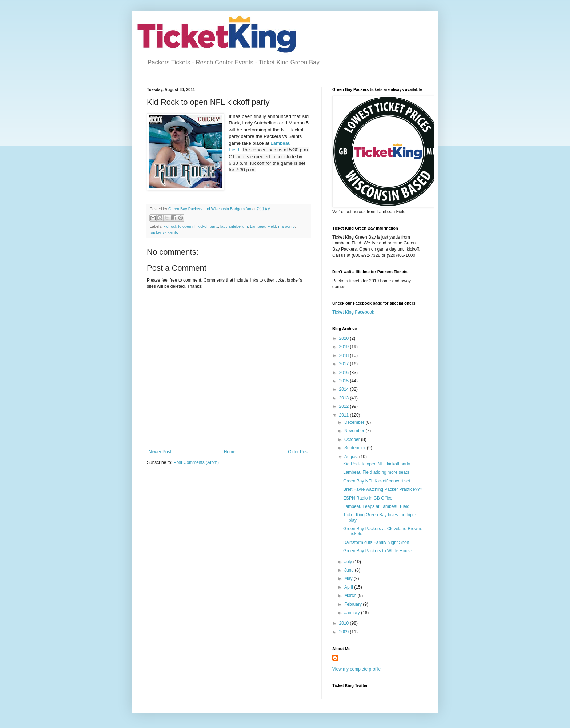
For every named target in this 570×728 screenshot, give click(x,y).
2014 (345, 389)
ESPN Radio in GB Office (368, 498)
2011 (345, 415)
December (355, 422)
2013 (345, 398)
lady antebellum (234, 226)
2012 (345, 406)
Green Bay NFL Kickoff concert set (377, 481)
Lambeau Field (263, 226)
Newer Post (160, 452)
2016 (345, 373)
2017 (345, 364)
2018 (345, 355)
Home (230, 452)
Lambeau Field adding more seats (376, 472)
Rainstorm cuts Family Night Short (376, 542)
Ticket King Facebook (353, 312)
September (356, 448)
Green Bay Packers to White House (378, 551)
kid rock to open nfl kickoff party (191, 226)
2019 (345, 347)
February (354, 604)
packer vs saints (164, 232)
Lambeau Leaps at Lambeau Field (376, 506)
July (349, 562)
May (349, 578)
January (353, 613)
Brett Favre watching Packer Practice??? (383, 489)
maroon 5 (286, 226)
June (350, 570)
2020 (345, 338)
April (349, 587)
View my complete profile (356, 669)
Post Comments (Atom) (196, 462)
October (353, 439)
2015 (345, 381)
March (351, 596)
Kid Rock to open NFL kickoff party (377, 464)
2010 (345, 623)
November (355, 431)
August (352, 457)
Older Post (298, 452)
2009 (345, 632)
